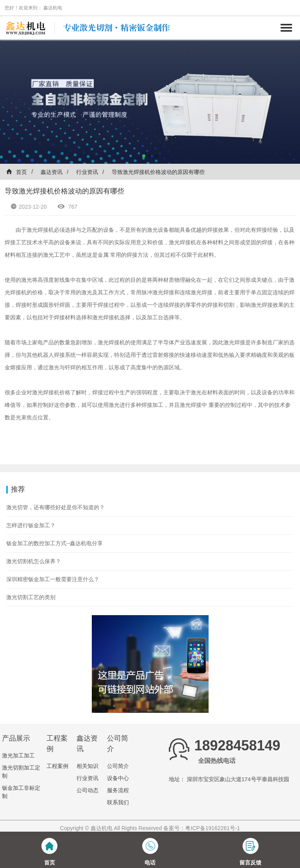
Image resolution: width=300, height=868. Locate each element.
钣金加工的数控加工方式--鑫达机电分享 (54, 543)
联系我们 (118, 802)
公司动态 (87, 790)
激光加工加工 (18, 755)
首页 (16, 172)
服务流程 (118, 790)
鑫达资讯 (52, 172)
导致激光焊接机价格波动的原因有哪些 (158, 172)
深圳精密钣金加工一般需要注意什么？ (53, 579)
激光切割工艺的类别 (31, 597)
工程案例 (57, 766)
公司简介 (118, 766)
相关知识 (87, 766)
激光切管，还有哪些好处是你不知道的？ (55, 507)
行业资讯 (87, 172)
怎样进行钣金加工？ (31, 525)
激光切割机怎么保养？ (34, 561)
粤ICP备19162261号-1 (212, 828)
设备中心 (118, 778)
